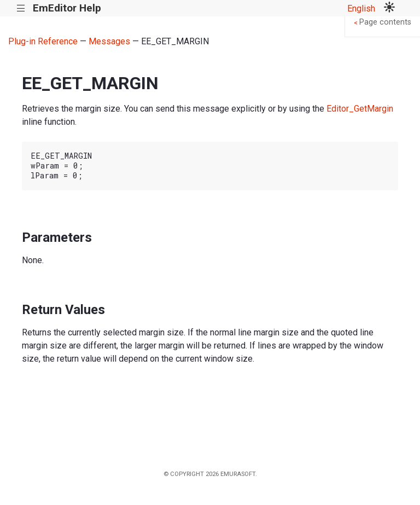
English (361, 8)
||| (21, 8)
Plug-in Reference (43, 41)
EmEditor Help (67, 8)
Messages (109, 41)
